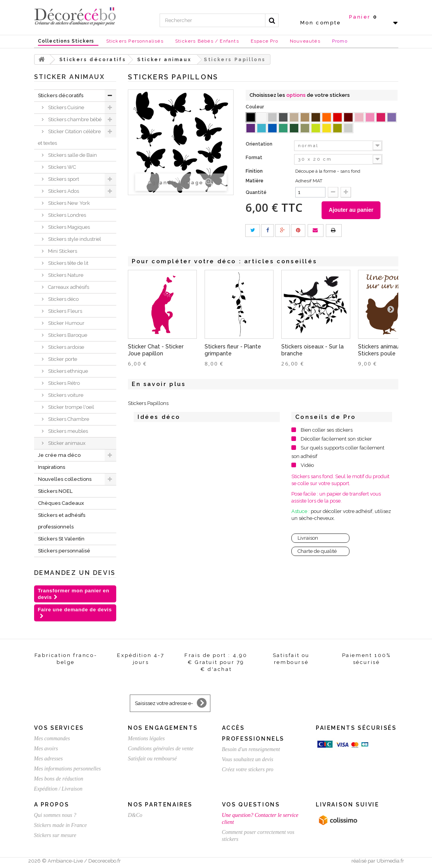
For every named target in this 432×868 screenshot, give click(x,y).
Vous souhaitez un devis (248, 759)
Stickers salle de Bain (72, 155)
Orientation (260, 144)
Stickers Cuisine (65, 107)
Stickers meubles (67, 431)
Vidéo (307, 467)
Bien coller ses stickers (327, 431)
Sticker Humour (66, 323)
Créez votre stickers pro (248, 769)
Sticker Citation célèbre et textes (69, 137)
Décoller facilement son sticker (336, 440)
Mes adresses (49, 759)
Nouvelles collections (65, 479)
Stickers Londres (66, 215)
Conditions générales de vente (161, 749)
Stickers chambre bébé (74, 119)
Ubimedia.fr (390, 861)
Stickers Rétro (63, 383)
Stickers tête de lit (68, 263)
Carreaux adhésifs (68, 287)
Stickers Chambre (68, 419)
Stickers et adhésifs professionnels (62, 521)
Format (255, 158)
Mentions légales (146, 738)
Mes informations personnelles (68, 769)
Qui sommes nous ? (55, 815)
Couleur (255, 107)
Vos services (59, 728)
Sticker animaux (66, 443)
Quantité (256, 192)
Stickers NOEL (55, 491)
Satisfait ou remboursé (152, 759)
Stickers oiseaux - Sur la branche (312, 352)
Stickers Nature (65, 275)
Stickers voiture (65, 395)
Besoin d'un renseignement (251, 749)
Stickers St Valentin (61, 539)
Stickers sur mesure (55, 835)
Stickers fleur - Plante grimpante (233, 352)
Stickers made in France (60, 825)
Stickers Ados (63, 191)
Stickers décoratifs (61, 95)
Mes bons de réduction (59, 779)
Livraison (308, 539)
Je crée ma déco (59, 455)
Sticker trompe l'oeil (71, 407)
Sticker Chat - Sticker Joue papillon (156, 352)
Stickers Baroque (67, 335)
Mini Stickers (62, 251)
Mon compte (321, 23)
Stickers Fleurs (65, 311)
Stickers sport (63, 179)
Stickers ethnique (67, 371)
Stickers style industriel (74, 239)
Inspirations (52, 467)
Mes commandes (52, 738)
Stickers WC (61, 167)
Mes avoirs (46, 749)
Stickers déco (63, 299)
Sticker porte (62, 359)
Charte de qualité (317, 553)
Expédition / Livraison (58, 789)
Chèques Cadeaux (61, 503)
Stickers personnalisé (64, 551)
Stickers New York (68, 203)
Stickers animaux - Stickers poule (382, 352)
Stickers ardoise (65, 347)
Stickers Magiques (68, 227)
